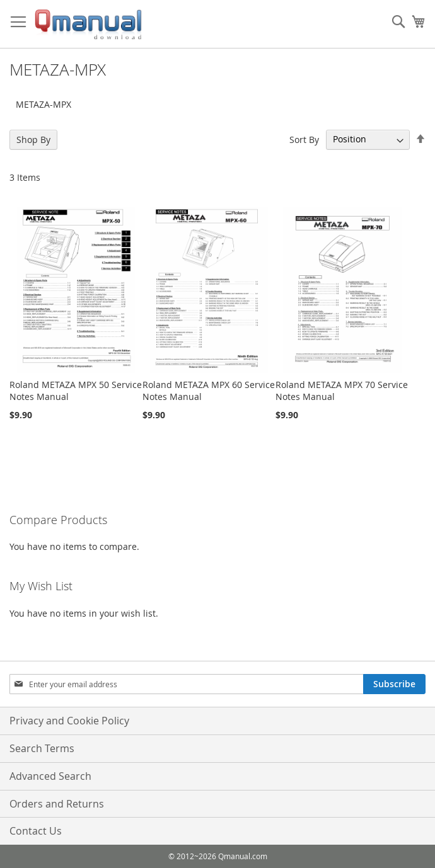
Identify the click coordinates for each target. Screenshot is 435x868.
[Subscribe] (394, 684)
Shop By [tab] (33, 140)
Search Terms (42, 748)
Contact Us (36, 831)
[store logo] (88, 24)
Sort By (304, 139)
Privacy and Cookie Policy (69, 721)
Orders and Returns (57, 804)
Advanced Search (50, 776)
